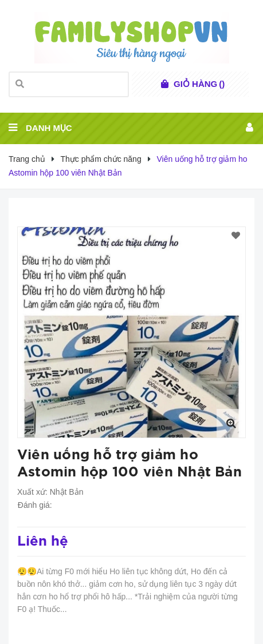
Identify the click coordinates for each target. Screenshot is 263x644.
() (199, 84)
